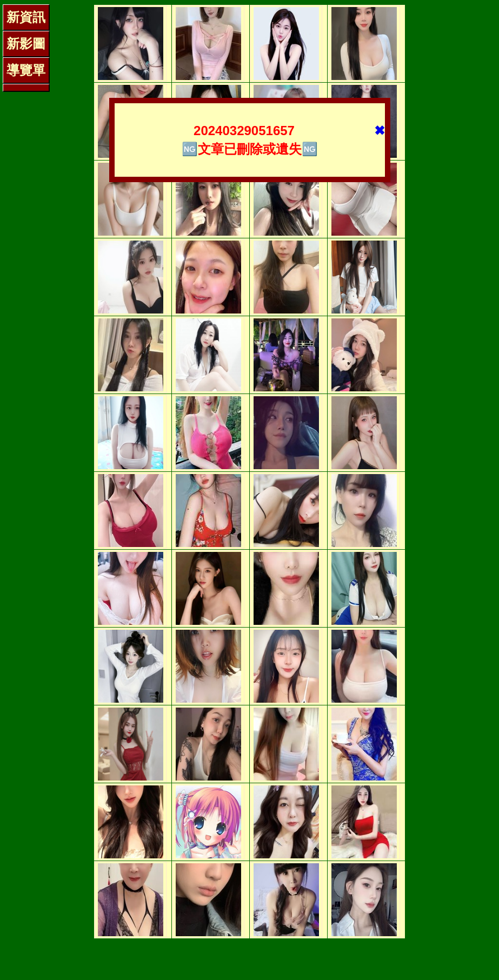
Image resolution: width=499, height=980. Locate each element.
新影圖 (26, 44)
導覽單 (26, 70)
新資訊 (26, 17)
